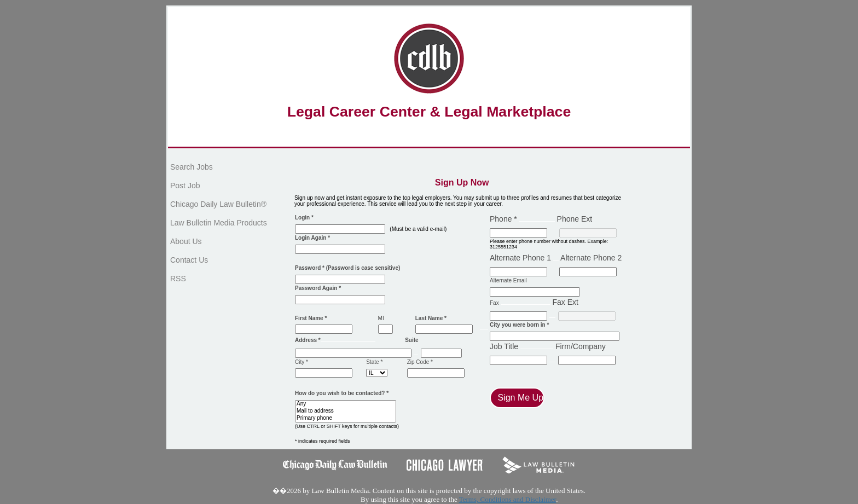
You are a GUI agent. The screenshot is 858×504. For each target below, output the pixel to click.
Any (346, 404)
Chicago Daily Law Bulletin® (218, 204)
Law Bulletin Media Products (219, 223)
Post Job (185, 186)
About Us (186, 241)
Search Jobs (192, 167)
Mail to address (346, 411)
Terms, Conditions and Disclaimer (508, 499)
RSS (178, 279)
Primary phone (346, 418)
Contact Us (189, 260)
